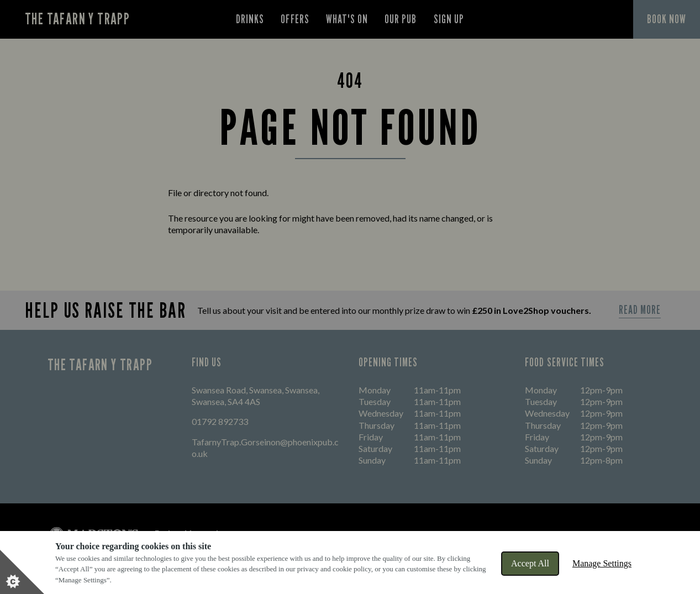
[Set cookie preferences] (22, 572)
